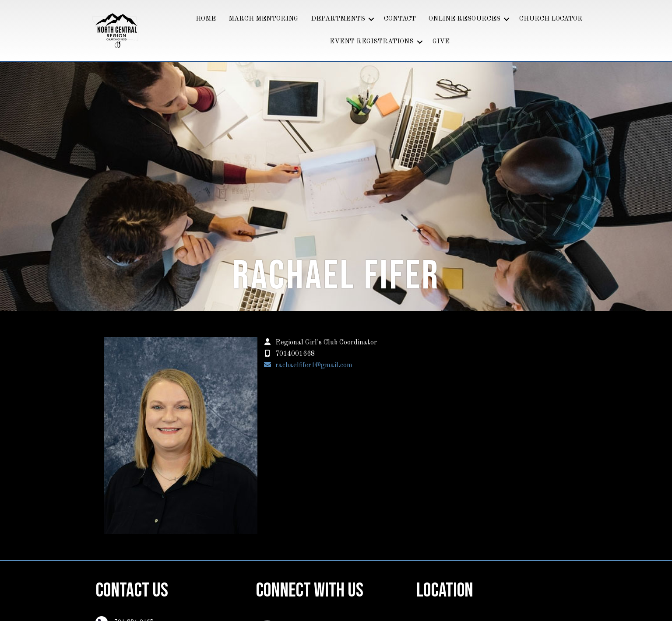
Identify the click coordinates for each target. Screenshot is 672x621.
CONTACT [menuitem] (400, 19)
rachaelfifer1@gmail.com (314, 365)
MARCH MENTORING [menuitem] (263, 19)
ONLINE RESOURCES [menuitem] (464, 19)
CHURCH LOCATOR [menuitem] (551, 19)
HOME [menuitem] (206, 19)
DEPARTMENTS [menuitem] (338, 19)
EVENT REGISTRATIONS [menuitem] (372, 42)
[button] (371, 19)
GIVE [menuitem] (441, 42)
